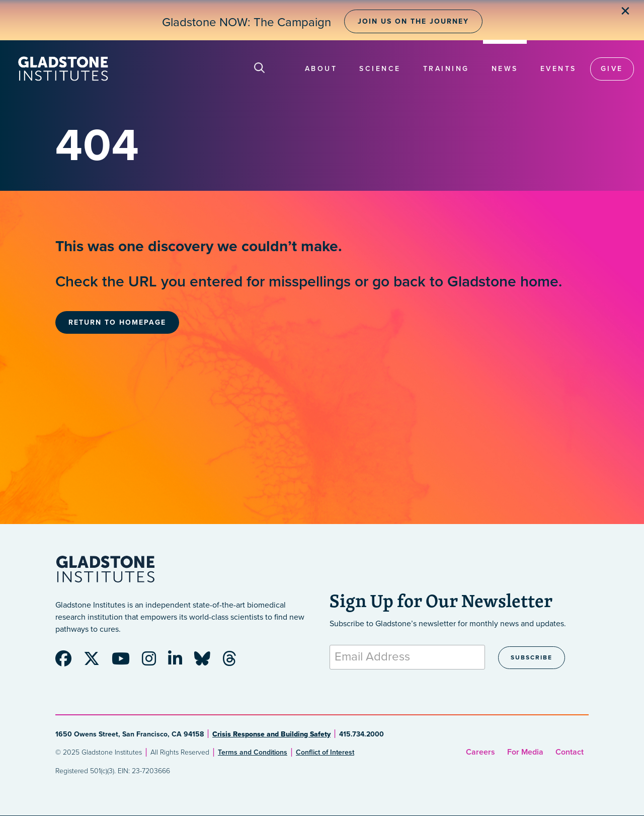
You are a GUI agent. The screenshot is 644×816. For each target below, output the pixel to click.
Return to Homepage (117, 322)
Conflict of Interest (325, 752)
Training (446, 69)
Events (558, 69)
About (321, 69)
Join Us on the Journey (413, 21)
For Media (525, 752)
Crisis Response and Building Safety (271, 734)
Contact (570, 752)
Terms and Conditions (253, 752)
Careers (480, 752)
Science (380, 69)
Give (612, 69)
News (505, 69)
